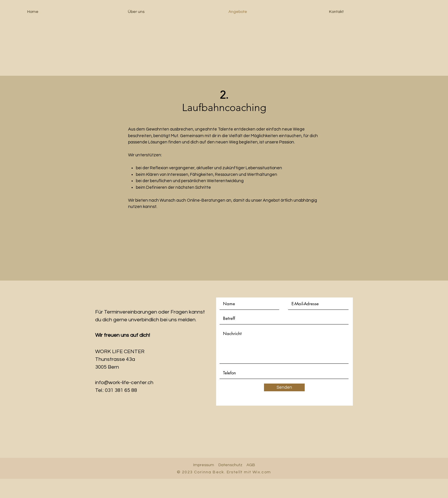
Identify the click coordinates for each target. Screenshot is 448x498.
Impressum (204, 465)
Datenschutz (230, 465)
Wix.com (262, 472)
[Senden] (284, 387)
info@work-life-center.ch (124, 383)
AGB (251, 465)
